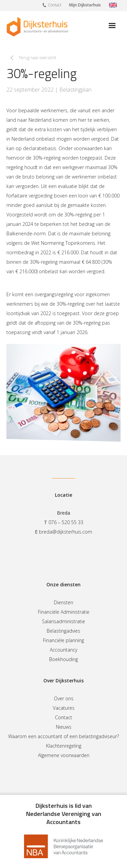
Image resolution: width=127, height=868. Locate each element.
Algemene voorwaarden (64, 755)
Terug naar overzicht (37, 58)
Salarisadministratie (63, 621)
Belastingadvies (63, 631)
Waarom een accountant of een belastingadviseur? (63, 736)
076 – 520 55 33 (66, 522)
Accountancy (63, 650)
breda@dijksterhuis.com (66, 532)
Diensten (63, 602)
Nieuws (64, 727)
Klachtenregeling (64, 746)
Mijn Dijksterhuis (85, 5)
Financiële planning (63, 640)
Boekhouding (63, 659)
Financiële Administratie (64, 612)
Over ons (64, 698)
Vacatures (64, 708)
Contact (52, 5)
